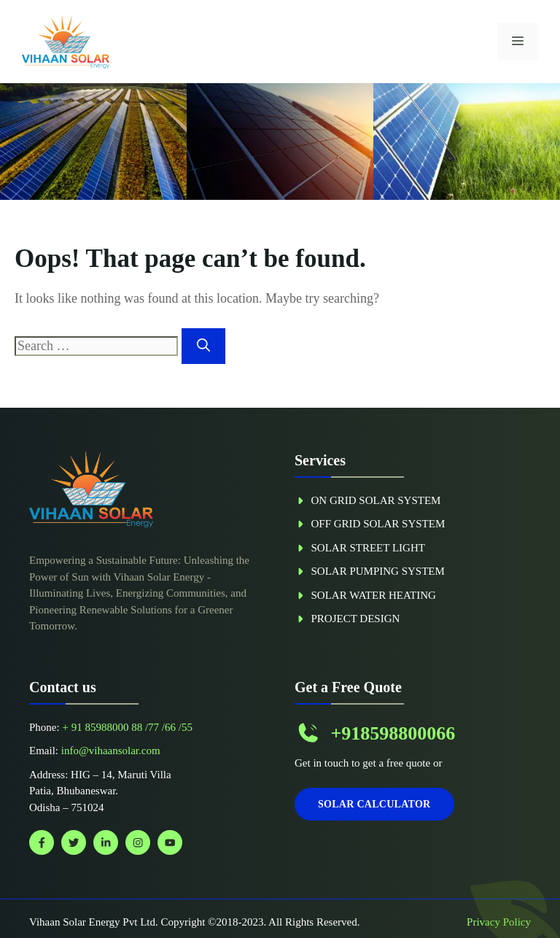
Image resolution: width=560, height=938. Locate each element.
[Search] (203, 346)
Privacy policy (499, 922)
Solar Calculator (374, 804)
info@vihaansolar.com (111, 751)
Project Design (356, 619)
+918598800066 (393, 733)
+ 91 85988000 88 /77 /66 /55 (127, 727)
